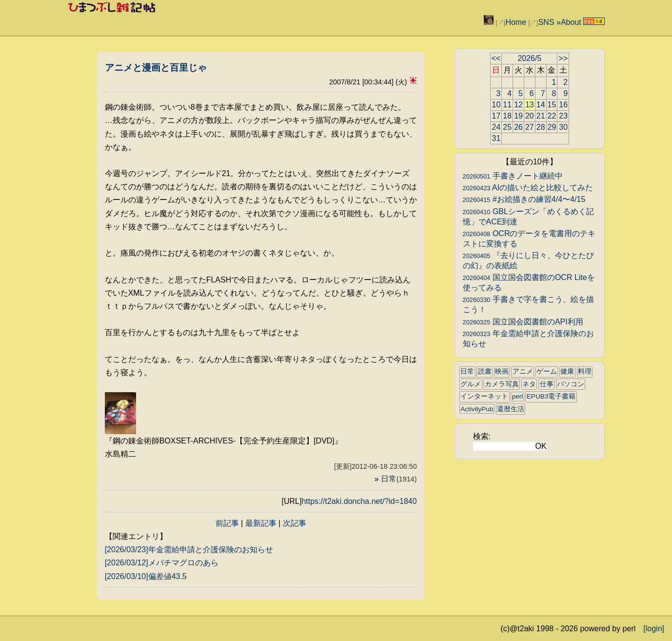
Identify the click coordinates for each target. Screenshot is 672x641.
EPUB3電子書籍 (551, 396)
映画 (502, 371)
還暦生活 (511, 409)
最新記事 (261, 523)
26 (518, 127)
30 (563, 127)
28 (541, 127)
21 (541, 116)
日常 (399, 479)
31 (496, 138)
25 (507, 127)
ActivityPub (477, 409)
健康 (567, 371)
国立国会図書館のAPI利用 (523, 322)
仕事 (547, 384)
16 (563, 105)
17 (496, 116)
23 (563, 116)
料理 (585, 371)
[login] (654, 629)
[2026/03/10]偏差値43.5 (146, 576)
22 (552, 116)
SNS (546, 22)
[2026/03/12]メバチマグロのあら (162, 563)
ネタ (529, 384)
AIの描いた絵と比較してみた (528, 188)
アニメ (523, 371)
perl (518, 396)
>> (563, 58)
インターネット (484, 396)
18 (507, 116)
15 (552, 105)
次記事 (295, 523)
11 (507, 105)
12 (518, 105)
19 (518, 116)
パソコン (571, 384)
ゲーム (547, 371)
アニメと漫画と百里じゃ (156, 68)
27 (530, 127)
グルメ (471, 384)
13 (530, 105)
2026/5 (529, 58)
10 (496, 105)
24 (496, 127)
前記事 (227, 523)
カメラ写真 (502, 384)
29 (552, 127)
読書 (485, 371)
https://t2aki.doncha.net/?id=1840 (359, 501)
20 (530, 116)
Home (516, 22)
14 (541, 105)
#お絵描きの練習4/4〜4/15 (524, 199)
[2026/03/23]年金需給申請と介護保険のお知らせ (189, 550)
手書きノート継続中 (513, 176)
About (571, 22)
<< (496, 58)
